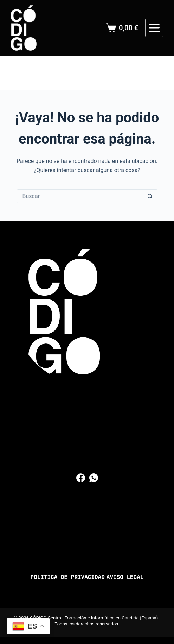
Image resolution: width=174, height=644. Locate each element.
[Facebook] (81, 478)
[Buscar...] (80, 196)
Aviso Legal (125, 577)
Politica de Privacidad (68, 577)
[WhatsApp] (94, 478)
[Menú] (154, 28)
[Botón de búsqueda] (150, 196)
